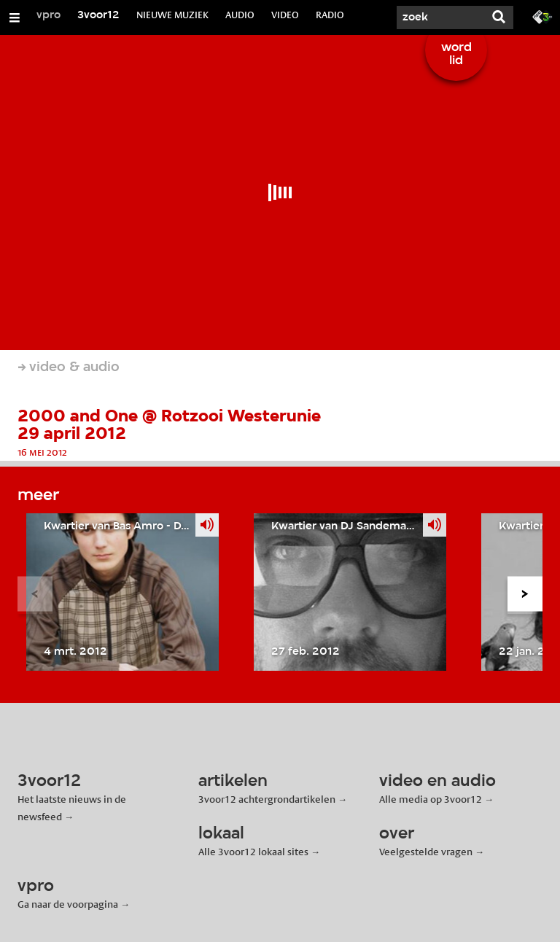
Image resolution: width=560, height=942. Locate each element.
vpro (48, 15)
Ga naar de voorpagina (68, 904)
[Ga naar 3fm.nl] (542, 16)
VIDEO (285, 15)
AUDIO (240, 15)
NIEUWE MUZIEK (172, 15)
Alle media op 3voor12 (431, 799)
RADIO (330, 15)
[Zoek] (440, 17)
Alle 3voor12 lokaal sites (253, 852)
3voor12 (98, 15)
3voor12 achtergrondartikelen (267, 799)
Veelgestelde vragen (426, 852)
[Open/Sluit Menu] (15, 17)
